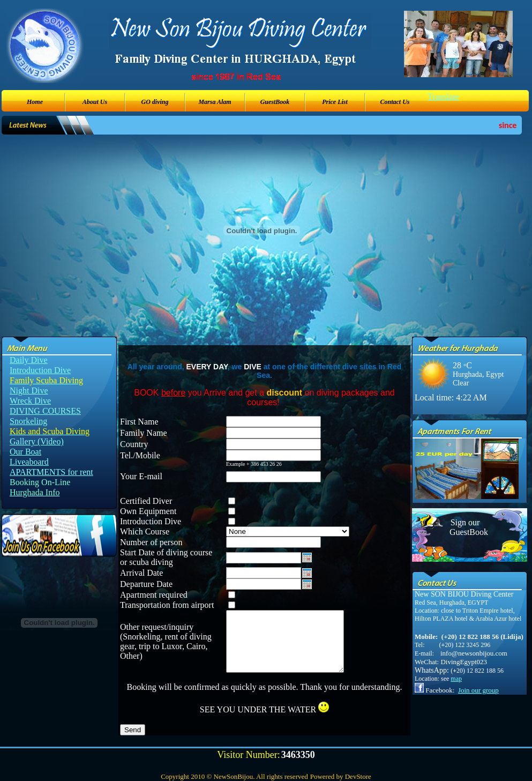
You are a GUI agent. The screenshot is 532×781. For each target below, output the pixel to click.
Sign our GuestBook (465, 527)
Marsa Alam (215, 102)
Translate (443, 97)
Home (35, 102)
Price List (335, 102)
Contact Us (395, 102)
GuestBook (275, 102)
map (456, 679)
